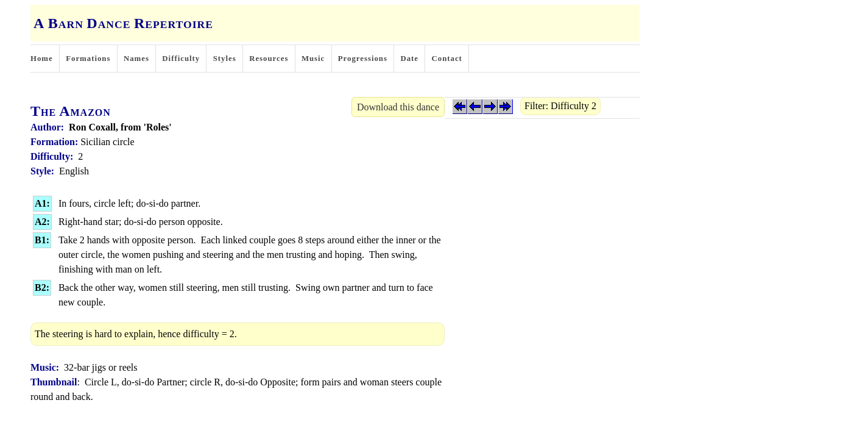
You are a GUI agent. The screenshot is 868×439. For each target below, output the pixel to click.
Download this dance (398, 107)
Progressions (363, 59)
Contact (447, 59)
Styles (225, 59)
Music (313, 59)
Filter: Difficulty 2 (560, 106)
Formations (88, 59)
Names (136, 59)
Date (409, 59)
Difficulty (181, 59)
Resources (269, 59)
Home (42, 59)
